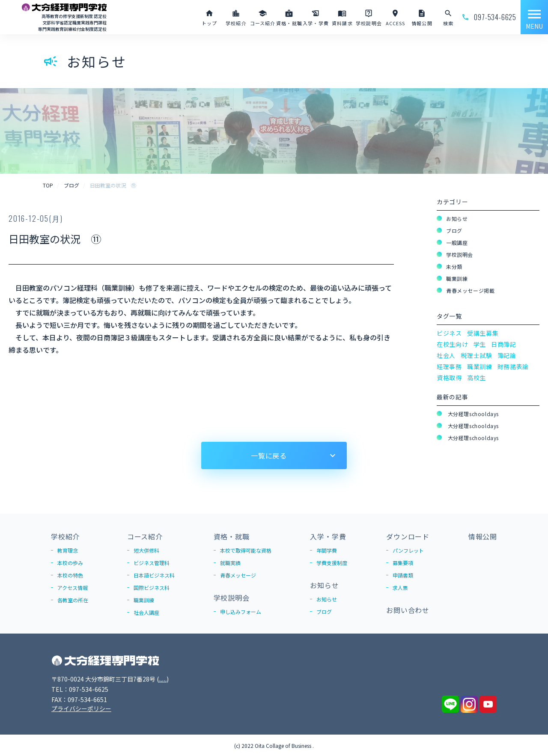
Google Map (176, 679)
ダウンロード (408, 536)
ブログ (454, 231)
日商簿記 (504, 344)
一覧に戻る (269, 455)
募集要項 (403, 563)
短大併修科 (146, 550)
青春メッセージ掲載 (470, 290)
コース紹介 (145, 536)
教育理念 (68, 550)
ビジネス (449, 333)
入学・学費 (328, 536)
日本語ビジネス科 (154, 575)
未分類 (454, 266)
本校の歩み (70, 563)
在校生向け (453, 344)
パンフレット (408, 550)
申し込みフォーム (241, 612)
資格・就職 (232, 536)
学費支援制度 (332, 563)
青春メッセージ (238, 575)
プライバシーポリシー (81, 708)
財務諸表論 (513, 366)
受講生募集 (483, 333)
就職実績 (230, 563)
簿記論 (507, 355)
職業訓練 (457, 278)
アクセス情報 (73, 588)
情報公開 (483, 536)
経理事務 (449, 366)
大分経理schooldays (472, 414)
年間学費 (327, 550)
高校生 (477, 378)
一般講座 (457, 243)
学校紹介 (65, 536)
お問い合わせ (408, 610)
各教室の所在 (73, 600)
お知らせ (457, 219)
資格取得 (449, 378)
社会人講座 (146, 612)
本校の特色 (70, 575)
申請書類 (403, 575)
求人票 (400, 588)
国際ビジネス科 (152, 588)
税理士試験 (477, 355)
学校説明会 (460, 254)
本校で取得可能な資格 (246, 550)
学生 (480, 344)
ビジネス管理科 (152, 563)
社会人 (446, 355)
